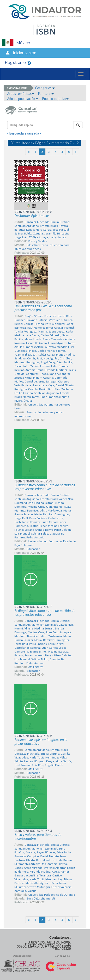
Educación (34, 549)
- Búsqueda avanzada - (24, 133)
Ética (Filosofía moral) (41, 899)
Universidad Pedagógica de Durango (52, 895)
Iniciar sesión (25, 53)
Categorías (45, 88)
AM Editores (36, 667)
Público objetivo (55, 99)
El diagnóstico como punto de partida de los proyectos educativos (45, 487)
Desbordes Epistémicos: (32, 216)
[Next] (76, 152)
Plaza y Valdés (37, 241)
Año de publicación (23, 99)
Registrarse (15, 62)
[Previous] (29, 152)
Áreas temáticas (21, 94)
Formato (46, 94)
